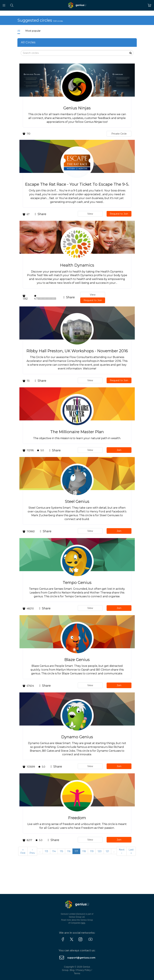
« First (23, 851)
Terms (77, 973)
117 (76, 851)
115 (61, 851)
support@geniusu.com (81, 958)
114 (54, 851)
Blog (72, 970)
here (83, 923)
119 (92, 851)
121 (107, 851)
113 (46, 851)
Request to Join (119, 214)
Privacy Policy (83, 970)
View (90, 214)
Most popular (33, 31)
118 (84, 851)
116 (69, 851)
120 (100, 851)
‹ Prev (32, 851)
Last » (131, 851)
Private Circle (119, 134)
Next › (122, 851)
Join (119, 450)
